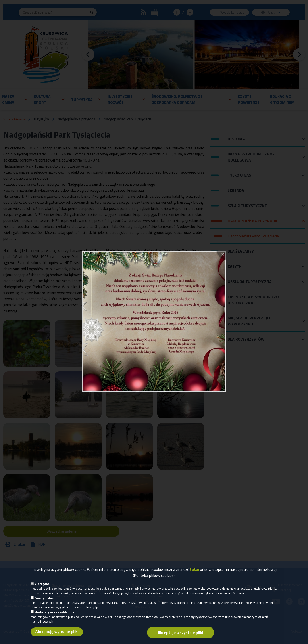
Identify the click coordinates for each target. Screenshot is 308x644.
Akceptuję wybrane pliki (57, 635)
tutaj (195, 572)
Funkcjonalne (44, 601)
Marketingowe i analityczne (54, 615)
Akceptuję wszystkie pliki (181, 636)
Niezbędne (42, 587)
